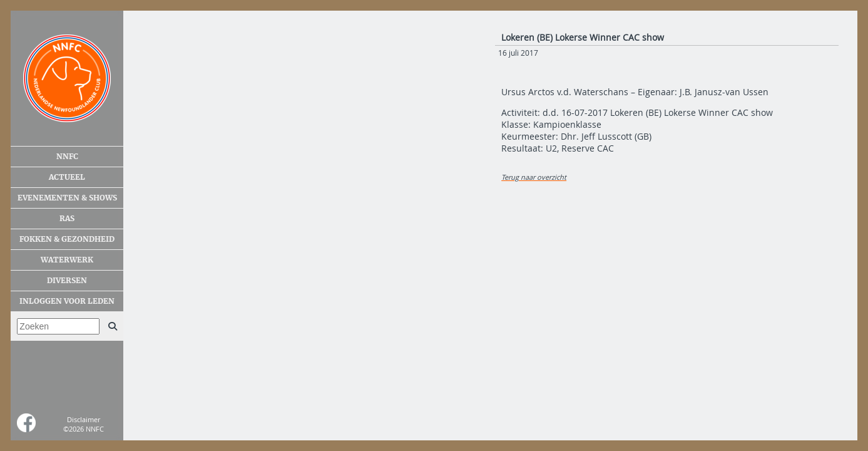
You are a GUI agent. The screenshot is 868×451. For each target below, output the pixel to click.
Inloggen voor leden (67, 301)
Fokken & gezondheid (67, 239)
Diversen (67, 281)
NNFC (67, 157)
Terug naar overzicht (534, 177)
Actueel (67, 177)
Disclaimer (84, 419)
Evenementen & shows (67, 198)
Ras (67, 219)
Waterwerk (67, 260)
